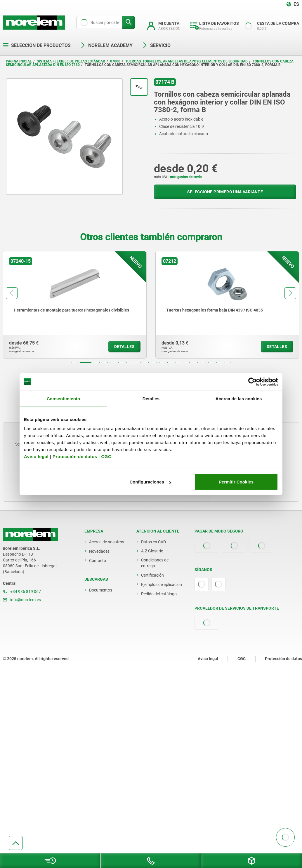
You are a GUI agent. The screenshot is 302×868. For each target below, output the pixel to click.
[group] (75, 305)
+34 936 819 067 (22, 592)
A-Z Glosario (152, 551)
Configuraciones (150, 482)
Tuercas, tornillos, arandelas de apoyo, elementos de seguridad (186, 61)
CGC (106, 456)
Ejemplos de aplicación (162, 585)
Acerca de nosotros (107, 542)
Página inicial (19, 61)
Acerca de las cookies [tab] (239, 398)
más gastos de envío (186, 177)
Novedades (99, 551)
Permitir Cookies (236, 482)
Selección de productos (37, 45)
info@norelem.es (22, 600)
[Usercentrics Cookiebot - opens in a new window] (252, 382)
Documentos (101, 590)
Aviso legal (36, 456)
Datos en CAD (153, 542)
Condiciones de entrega (155, 563)
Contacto (98, 561)
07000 (115, 61)
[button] (74, 362)
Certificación (152, 575)
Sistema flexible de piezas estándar (71, 61)
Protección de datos (75, 456)
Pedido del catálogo (159, 594)
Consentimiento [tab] (64, 398)
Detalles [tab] (151, 398)
